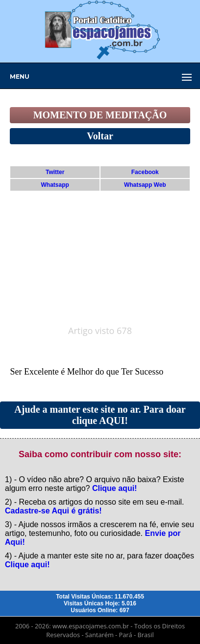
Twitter (55, 172)
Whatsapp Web (145, 185)
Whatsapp (55, 185)
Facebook (145, 172)
